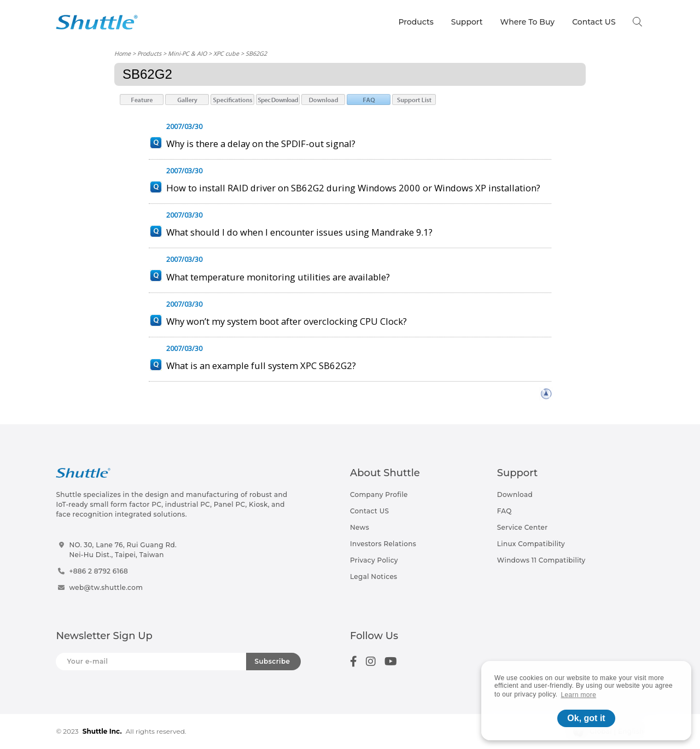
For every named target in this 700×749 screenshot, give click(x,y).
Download (515, 495)
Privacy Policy (374, 560)
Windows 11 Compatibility (541, 560)
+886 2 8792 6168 (98, 571)
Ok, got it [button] (586, 718)
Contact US (594, 22)
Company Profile (379, 495)
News (360, 527)
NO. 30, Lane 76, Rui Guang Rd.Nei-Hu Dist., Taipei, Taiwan (123, 550)
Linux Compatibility (531, 544)
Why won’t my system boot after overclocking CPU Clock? (287, 321)
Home (122, 53)
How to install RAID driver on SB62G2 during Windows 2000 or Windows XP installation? (353, 188)
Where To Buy (528, 22)
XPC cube (226, 53)
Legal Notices (374, 577)
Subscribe (273, 661)
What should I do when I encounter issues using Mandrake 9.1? (299, 232)
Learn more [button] (579, 695)
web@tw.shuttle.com (106, 587)
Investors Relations (383, 544)
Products (416, 22)
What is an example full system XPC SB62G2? (261, 365)
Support (467, 22)
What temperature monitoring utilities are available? (278, 277)
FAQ (504, 511)
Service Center (523, 527)
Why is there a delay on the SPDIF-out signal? (261, 144)
